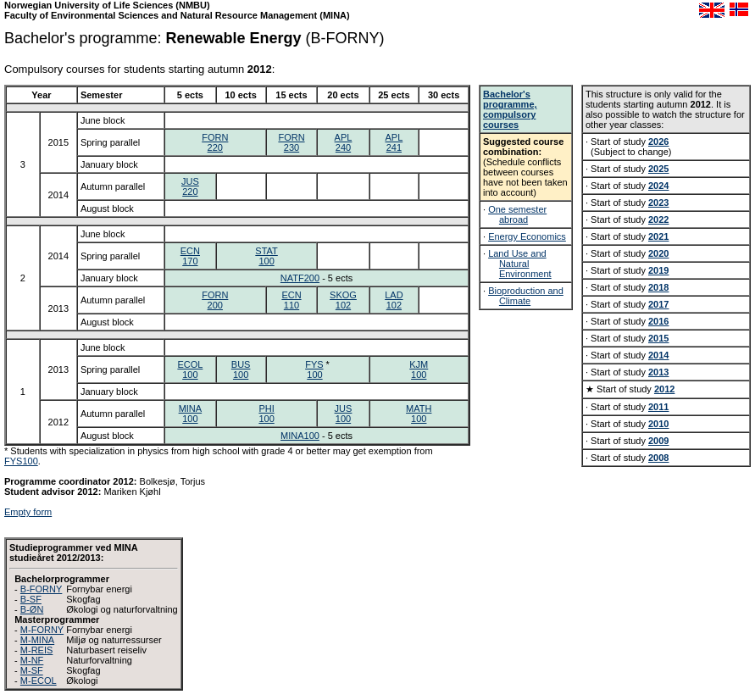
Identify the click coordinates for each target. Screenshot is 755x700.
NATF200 (300, 278)
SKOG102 (343, 300)
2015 (658, 338)
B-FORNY (42, 589)
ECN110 (291, 300)
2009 (658, 441)
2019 (658, 270)
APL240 (344, 142)
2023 (658, 203)
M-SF (32, 670)
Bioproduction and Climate (526, 296)
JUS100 (344, 414)
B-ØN (32, 609)
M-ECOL (39, 681)
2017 (658, 304)
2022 (658, 219)
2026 (658, 142)
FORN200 (215, 300)
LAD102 (394, 300)
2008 (658, 458)
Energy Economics (527, 236)
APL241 (394, 142)
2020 (658, 253)
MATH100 (419, 414)
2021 (658, 236)
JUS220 (190, 186)
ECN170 (190, 256)
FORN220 (215, 142)
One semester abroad (517, 214)
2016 (658, 321)
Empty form (28, 512)
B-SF (31, 599)
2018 (658, 287)
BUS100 (241, 369)
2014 (658, 355)
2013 (658, 372)
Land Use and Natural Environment (520, 264)
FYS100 (21, 461)
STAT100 (266, 256)
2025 (658, 169)
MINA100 (191, 414)
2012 (664, 389)
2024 (658, 186)
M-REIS (37, 650)
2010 (658, 424)
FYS (314, 364)
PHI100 (266, 414)
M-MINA (37, 640)
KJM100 (419, 369)
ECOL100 (190, 369)
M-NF (32, 660)
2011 (658, 407)
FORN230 (291, 142)
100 (314, 375)
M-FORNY (42, 630)
